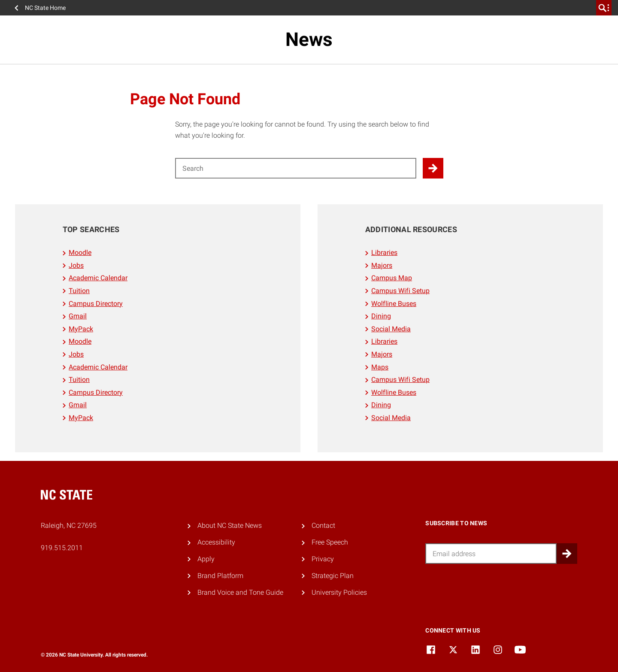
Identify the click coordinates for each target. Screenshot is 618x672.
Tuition (79, 291)
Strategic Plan (333, 576)
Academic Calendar (98, 278)
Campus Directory (96, 304)
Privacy (323, 559)
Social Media (391, 329)
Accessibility (216, 542)
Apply (206, 559)
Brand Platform (220, 576)
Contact (323, 525)
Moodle (80, 253)
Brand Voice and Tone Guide (240, 592)
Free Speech (330, 542)
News (309, 39)
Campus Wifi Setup (400, 291)
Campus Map (392, 278)
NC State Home (45, 8)
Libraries (384, 253)
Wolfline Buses (394, 304)
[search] (604, 8)
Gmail (78, 316)
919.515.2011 (62, 548)
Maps (380, 367)
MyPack (81, 329)
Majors (382, 265)
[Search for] (296, 168)
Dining (381, 316)
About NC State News (230, 525)
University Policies (339, 592)
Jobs (76, 265)
